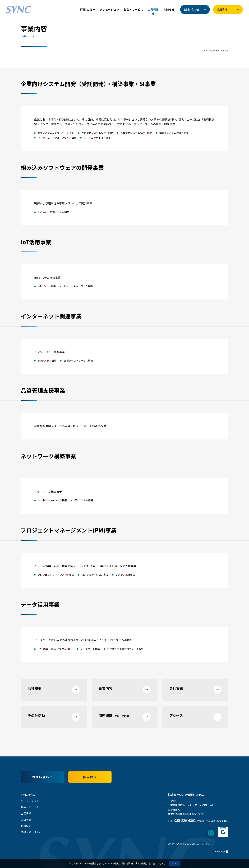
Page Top (222, 851)
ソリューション (109, 9)
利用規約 (142, 863)
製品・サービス (133, 9)
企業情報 (153, 9)
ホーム (206, 50)
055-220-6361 (185, 820)
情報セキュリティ (31, 832)
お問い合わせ (42, 777)
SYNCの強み (87, 9)
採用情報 (90, 777)
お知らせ (169, 9)
